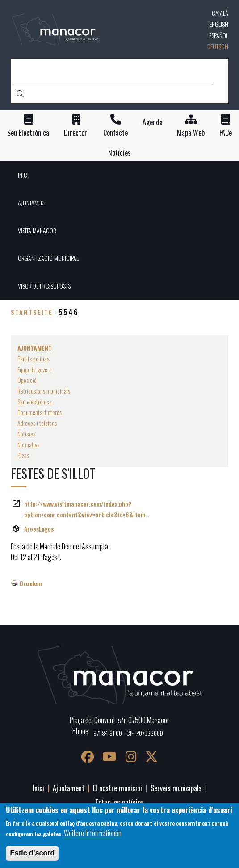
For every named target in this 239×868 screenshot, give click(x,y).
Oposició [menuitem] (27, 380)
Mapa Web (191, 133)
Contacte (115, 133)
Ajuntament (69, 788)
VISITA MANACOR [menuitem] (37, 230)
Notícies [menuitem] (26, 434)
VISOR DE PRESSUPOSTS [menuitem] (44, 286)
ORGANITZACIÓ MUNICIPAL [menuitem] (48, 258)
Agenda (153, 122)
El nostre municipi (117, 788)
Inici (38, 788)
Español (219, 35)
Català (220, 13)
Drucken (31, 583)
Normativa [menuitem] (29, 444)
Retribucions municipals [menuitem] (44, 391)
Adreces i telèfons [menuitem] (37, 423)
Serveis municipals (176, 788)
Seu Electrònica (28, 133)
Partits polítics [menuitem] (33, 359)
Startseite (32, 312)
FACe (226, 133)
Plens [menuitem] (23, 455)
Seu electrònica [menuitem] (35, 401)
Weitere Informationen (93, 833)
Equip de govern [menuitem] (35, 369)
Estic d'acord (32, 853)
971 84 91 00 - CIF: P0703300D (128, 733)
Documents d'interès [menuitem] (40, 412)
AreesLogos (39, 529)
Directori (76, 133)
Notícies (120, 153)
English (219, 24)
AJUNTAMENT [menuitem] (32, 203)
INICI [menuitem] (23, 175)
